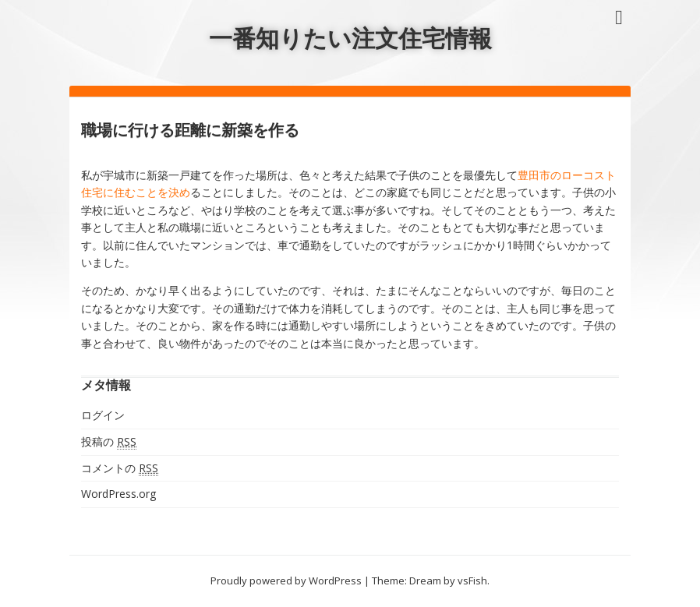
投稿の (109, 442)
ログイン (103, 415)
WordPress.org (118, 494)
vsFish (472, 581)
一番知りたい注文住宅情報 (350, 38)
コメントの (120, 468)
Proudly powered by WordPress (286, 581)
